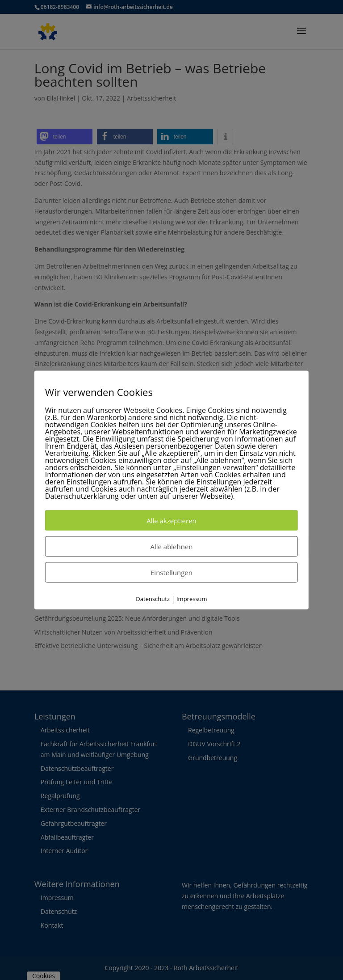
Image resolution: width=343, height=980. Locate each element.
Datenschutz (153, 598)
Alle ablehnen (171, 546)
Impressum (192, 598)
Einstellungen (171, 572)
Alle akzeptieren (171, 520)
